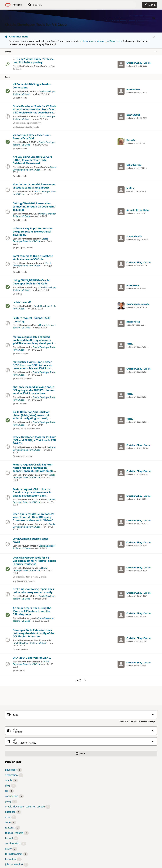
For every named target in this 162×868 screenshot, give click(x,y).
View (15, 729)
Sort (15, 740)
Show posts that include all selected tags (137, 721)
